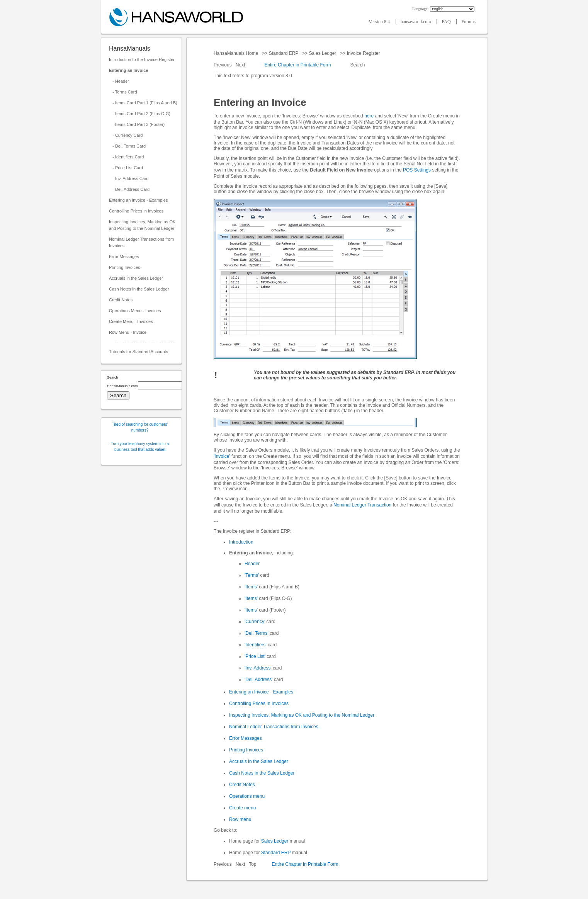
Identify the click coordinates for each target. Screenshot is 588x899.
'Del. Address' (259, 680)
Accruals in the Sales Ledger (136, 278)
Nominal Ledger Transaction (362, 505)
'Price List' (255, 656)
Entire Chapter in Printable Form (297, 65)
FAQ (447, 22)
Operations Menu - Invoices (135, 311)
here (369, 116)
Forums (468, 22)
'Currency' (255, 622)
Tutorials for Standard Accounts (139, 352)
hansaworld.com (416, 22)
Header (252, 564)
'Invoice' (222, 456)
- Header (119, 81)
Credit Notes (121, 300)
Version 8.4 (380, 22)
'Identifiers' (256, 645)
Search (358, 65)
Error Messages (124, 257)
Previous (223, 65)
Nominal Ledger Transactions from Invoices (141, 242)
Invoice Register (363, 53)
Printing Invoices (125, 267)
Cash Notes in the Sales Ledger (139, 289)
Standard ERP (283, 53)
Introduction (241, 542)
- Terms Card (123, 92)
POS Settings (417, 170)
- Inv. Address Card (129, 178)
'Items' (251, 587)
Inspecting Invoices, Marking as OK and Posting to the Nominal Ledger (142, 225)
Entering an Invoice (128, 70)
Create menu (242, 808)
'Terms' (252, 575)
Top (252, 864)
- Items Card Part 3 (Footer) (137, 124)
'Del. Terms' (257, 633)
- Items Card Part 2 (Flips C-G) (140, 114)
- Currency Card (126, 135)
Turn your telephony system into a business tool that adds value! (140, 447)
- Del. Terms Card (127, 146)
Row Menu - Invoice (128, 332)
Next (241, 65)
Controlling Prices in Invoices (136, 211)
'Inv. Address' (258, 668)
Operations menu (247, 796)
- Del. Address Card (129, 189)
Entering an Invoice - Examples (138, 200)
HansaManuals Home (237, 53)
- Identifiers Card (126, 157)
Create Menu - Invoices (131, 321)
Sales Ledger (322, 53)
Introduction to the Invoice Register (142, 59)
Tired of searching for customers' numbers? (140, 427)
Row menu (240, 819)
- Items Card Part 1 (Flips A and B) (143, 103)
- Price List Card (126, 168)
